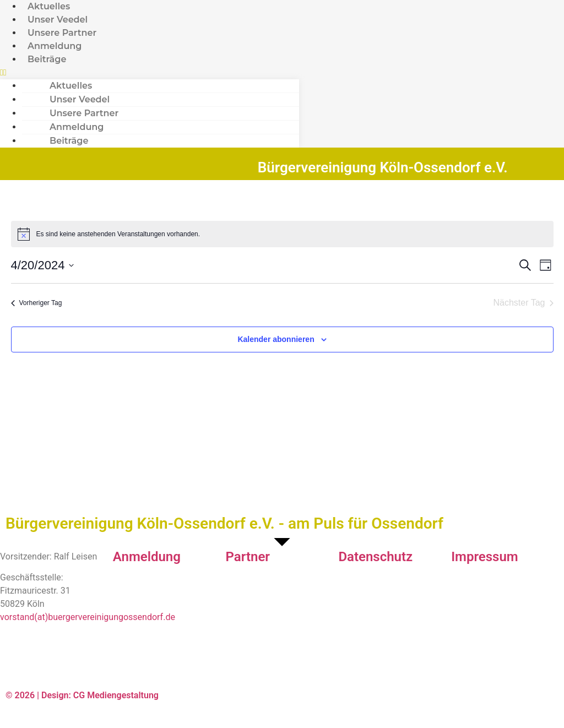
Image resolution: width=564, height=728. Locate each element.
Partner (248, 557)
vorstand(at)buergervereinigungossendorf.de (88, 617)
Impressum (485, 557)
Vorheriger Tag (37, 303)
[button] (150, 73)
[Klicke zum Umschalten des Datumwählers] (43, 265)
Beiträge (47, 59)
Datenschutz (375, 557)
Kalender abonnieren (276, 339)
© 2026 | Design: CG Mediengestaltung (82, 695)
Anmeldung (147, 557)
